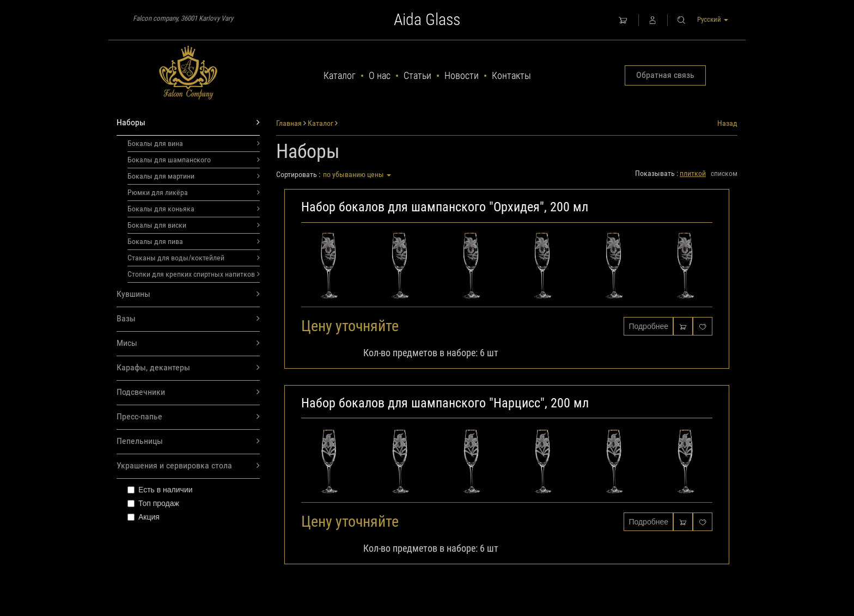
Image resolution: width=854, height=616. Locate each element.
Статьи (417, 75)
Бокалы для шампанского (194, 160)
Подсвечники (188, 392)
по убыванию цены (357, 174)
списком (724, 173)
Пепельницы (188, 441)
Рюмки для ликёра (194, 192)
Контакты (511, 75)
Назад (727, 123)
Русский (713, 19)
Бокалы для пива (194, 241)
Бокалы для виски (194, 225)
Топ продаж (153, 503)
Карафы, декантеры (188, 368)
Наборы (188, 123)
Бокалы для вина (194, 143)
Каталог (340, 75)
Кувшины (188, 294)
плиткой (693, 173)
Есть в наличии (160, 490)
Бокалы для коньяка (194, 209)
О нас (380, 75)
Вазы (188, 319)
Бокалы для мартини (194, 176)
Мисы (188, 343)
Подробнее (648, 326)
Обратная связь (665, 75)
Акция (144, 517)
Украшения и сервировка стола (188, 466)
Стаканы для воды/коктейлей (194, 258)
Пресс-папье (188, 417)
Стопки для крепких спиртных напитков (194, 274)
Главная (289, 123)
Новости (462, 75)
